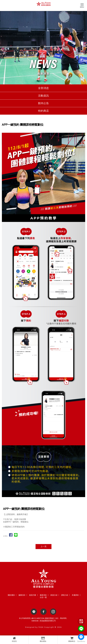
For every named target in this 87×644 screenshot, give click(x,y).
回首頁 (14, 639)
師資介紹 (54, 595)
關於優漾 (11, 595)
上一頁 (43, 546)
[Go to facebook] (81, 637)
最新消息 (43, 595)
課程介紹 (65, 595)
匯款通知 (43, 639)
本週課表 (75, 595)
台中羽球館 (62, 563)
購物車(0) (72, 639)
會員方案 (33, 595)
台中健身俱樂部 (37, 563)
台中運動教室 (51, 563)
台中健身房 (25, 563)
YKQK (41, 627)
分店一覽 (43, 597)
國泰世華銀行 (50, 618)
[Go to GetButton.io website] (81, 641)
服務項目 (22, 595)
